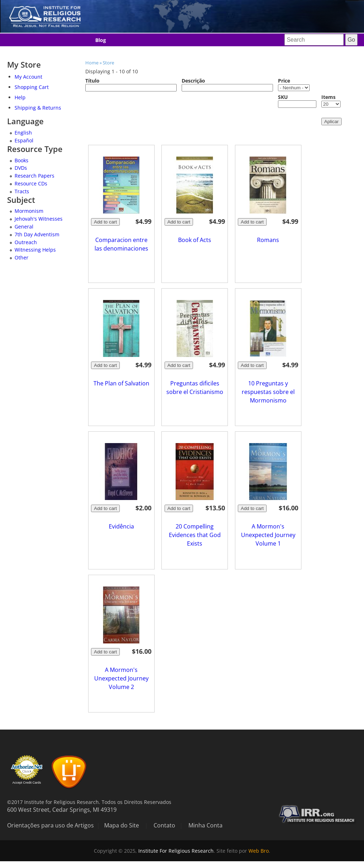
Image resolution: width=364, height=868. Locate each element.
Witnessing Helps (35, 250)
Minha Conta (205, 825)
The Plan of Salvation (121, 383)
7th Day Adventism (37, 234)
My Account (28, 77)
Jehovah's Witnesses (39, 219)
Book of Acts (195, 240)
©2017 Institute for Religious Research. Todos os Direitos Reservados (89, 802)
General (24, 227)
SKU (283, 97)
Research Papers (34, 176)
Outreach (26, 242)
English (23, 133)
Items (328, 97)
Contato (164, 825)
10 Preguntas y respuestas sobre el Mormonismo (268, 392)
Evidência (121, 526)
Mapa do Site (122, 825)
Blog (101, 40)
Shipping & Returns (38, 108)
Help (20, 97)
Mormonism (29, 211)
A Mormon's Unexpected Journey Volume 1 (268, 535)
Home (92, 63)
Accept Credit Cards (27, 783)
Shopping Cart (32, 87)
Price (284, 81)
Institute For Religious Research (176, 851)
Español (24, 140)
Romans (268, 240)
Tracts (22, 191)
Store (108, 63)
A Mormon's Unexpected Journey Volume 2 (121, 678)
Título (92, 81)
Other (22, 257)
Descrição (193, 81)
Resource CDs (31, 183)
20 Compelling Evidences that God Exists (195, 535)
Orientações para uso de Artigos (50, 825)
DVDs (21, 168)
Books (22, 160)
